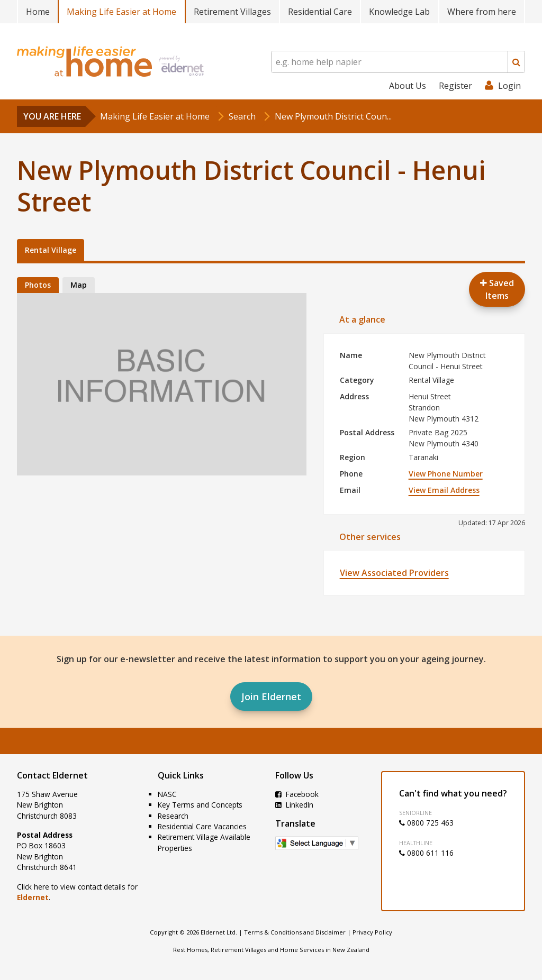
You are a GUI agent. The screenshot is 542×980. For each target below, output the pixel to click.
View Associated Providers (394, 573)
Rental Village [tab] (51, 250)
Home (38, 12)
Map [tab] (79, 285)
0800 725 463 (426, 823)
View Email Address (444, 490)
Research (173, 816)
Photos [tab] (38, 285)
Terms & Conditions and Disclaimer (295, 932)
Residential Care (320, 12)
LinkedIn (294, 805)
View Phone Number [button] (446, 474)
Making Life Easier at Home (121, 12)
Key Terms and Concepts (200, 805)
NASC (167, 794)
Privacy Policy (372, 932)
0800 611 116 (426, 853)
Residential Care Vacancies (202, 826)
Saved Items (497, 289)
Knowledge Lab (399, 12)
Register (455, 86)
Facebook (297, 794)
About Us (408, 86)
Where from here (482, 12)
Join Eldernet (271, 697)
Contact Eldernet (52, 775)
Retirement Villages (232, 12)
